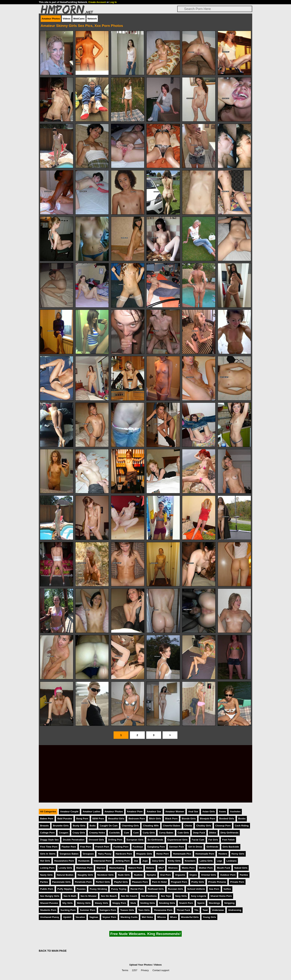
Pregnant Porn (179, 882)
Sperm (201, 903)
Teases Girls (127, 910)
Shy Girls (67, 903)
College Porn (47, 833)
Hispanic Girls (144, 854)
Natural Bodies (65, 875)
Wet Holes (147, 917)
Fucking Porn (121, 847)
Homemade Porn (205, 854)
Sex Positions (149, 896)
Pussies (81, 889)
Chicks (188, 826)
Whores (162, 917)
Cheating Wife (151, 826)
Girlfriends (212, 847)
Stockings (214, 903)
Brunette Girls (61, 826)
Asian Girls (209, 812)
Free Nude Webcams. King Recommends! (145, 934)
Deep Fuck (199, 833)
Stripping (229, 903)
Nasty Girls (46, 875)
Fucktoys (138, 847)
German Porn (177, 847)
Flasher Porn (69, 847)
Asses (223, 812)
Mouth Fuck (223, 868)
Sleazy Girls (101, 903)
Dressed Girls (96, 840)
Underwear (218, 910)
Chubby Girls (204, 826)
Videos (67, 19)
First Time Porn (49, 847)
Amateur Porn (135, 812)
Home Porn (163, 854)
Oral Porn (166, 875)
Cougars (64, 833)
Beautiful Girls (116, 819)
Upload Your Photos (141, 965)
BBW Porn (98, 819)
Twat (205, 910)
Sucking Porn (68, 910)
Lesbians (232, 861)
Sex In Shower (89, 896)
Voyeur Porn (109, 917)
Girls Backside (231, 847)
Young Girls (210, 917)
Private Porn (237, 882)
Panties (244, 875)
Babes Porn (47, 819)
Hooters (223, 854)
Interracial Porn (102, 861)
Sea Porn (214, 889)
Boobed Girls (227, 819)
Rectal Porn (137, 889)
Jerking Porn (122, 861)
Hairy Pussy (105, 854)
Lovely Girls (65, 868)
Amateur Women (175, 812)
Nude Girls (124, 875)
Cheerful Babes (172, 826)
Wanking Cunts (129, 917)
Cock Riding (242, 826)
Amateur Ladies (91, 812)
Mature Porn (135, 868)
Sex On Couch (129, 896)
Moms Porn (188, 868)
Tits (196, 910)
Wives (173, 917)
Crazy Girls (79, 833)
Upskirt (67, 917)
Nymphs (151, 875)
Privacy (145, 970)
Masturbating (117, 868)
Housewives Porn (64, 861)
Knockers (190, 861)
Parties (44, 882)
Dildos (213, 833)
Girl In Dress (195, 847)
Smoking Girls (167, 903)
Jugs (145, 861)
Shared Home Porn (221, 896)
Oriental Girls (209, 875)
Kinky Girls (174, 861)
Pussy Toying (119, 889)
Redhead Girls (156, 889)
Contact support (161, 970)
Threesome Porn (163, 910)
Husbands (84, 861)
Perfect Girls (103, 882)
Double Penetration (74, 840)
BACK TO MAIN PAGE (53, 951)
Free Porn (86, 847)
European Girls (135, 840)
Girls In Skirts (48, 854)
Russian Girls (176, 889)
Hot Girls (45, 861)
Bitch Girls (155, 819)
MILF (161, 868)
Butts (93, 826)
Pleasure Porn (140, 882)
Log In (113, 2)
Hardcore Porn (124, 854)
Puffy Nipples (65, 889)
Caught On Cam (109, 826)
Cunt (136, 833)
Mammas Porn (84, 868)
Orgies (193, 875)
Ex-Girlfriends (155, 840)
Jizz (136, 861)
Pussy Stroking (98, 889)
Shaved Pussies (49, 903)
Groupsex (88, 854)
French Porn (102, 847)
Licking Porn (47, 868)
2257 (135, 970)
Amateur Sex (154, 812)
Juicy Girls (158, 861)
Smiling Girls (148, 903)
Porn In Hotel (159, 882)
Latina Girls (206, 861)
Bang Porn (82, 819)
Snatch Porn (186, 903)
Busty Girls (79, 826)
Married (101, 868)
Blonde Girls (189, 819)
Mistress (173, 868)
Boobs (242, 819)
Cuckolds (115, 833)
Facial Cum (198, 840)
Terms (125, 970)
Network (92, 19)
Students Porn (48, 910)
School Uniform (196, 889)
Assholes (235, 812)
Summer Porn (88, 910)
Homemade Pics (182, 854)
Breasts (44, 826)
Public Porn (47, 889)
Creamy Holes (97, 833)
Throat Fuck (183, 910)
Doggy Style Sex (49, 840)
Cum (126, 833)
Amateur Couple (69, 812)
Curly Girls (149, 833)
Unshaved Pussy (50, 917)
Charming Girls (130, 826)
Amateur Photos (51, 19)
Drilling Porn (115, 840)
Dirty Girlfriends (229, 833)
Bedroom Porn (137, 819)
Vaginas (94, 917)
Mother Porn (206, 868)
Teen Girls (144, 910)
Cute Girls (183, 833)
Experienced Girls (178, 840)
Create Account (97, 2)
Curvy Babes (166, 833)
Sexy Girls (181, 896)
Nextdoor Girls (106, 875)
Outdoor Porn (228, 875)
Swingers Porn (108, 910)
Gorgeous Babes (69, 854)
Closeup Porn (223, 826)
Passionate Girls (61, 882)
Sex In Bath (70, 896)
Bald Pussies (65, 819)
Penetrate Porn (83, 882)
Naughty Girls (85, 875)
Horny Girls (238, 854)
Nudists (138, 875)
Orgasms (180, 875)
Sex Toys (166, 896)
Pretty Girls (198, 882)
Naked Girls (241, 868)
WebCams (79, 19)
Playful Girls (121, 882)
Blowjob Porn (207, 819)
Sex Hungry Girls (50, 896)
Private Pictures (217, 882)
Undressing (235, 910)
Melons (150, 868)
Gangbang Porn (156, 847)
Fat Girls (213, 840)
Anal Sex (193, 812)
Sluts (133, 903)
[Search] (215, 9)
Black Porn (171, 819)
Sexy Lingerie (198, 896)
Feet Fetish (228, 840)
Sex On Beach (109, 896)
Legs (220, 861)
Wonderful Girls (190, 917)
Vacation (80, 917)
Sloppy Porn (119, 903)
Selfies (227, 889)
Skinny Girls (84, 903)
